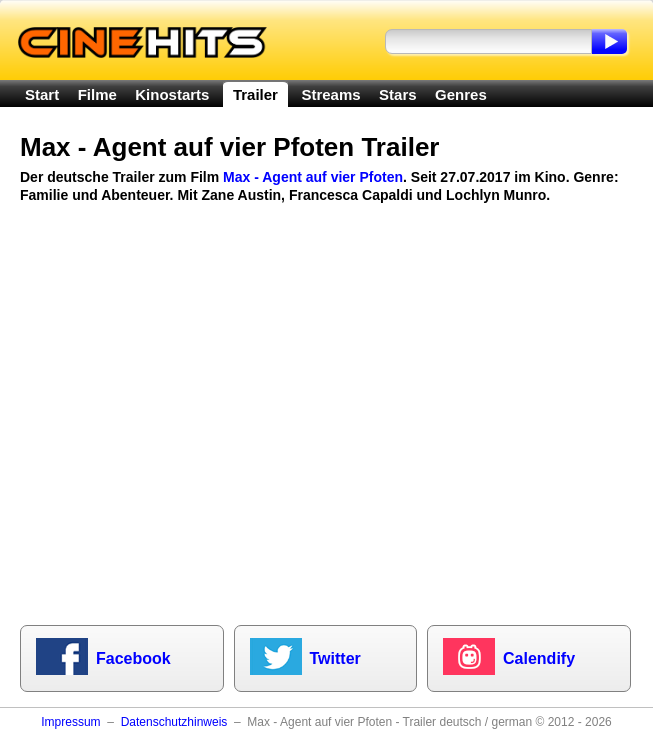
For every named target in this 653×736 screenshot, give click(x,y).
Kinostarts (172, 94)
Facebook (133, 658)
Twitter (335, 658)
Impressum (70, 722)
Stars (398, 94)
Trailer (255, 94)
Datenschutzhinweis (174, 722)
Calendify (539, 658)
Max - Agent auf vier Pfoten (313, 177)
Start (42, 94)
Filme (97, 94)
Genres (461, 94)
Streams (330, 94)
